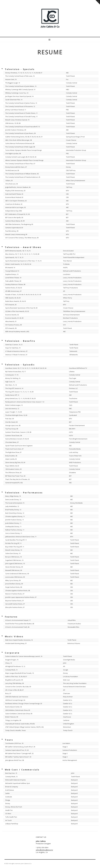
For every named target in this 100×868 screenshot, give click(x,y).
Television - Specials (20, 69)
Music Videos (14, 636)
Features (11, 617)
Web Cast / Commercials (22, 770)
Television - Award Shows (23, 247)
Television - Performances (24, 493)
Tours (9, 740)
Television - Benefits (20, 341)
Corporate (12, 653)
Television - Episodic (20, 365)
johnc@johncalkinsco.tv (44, 850)
